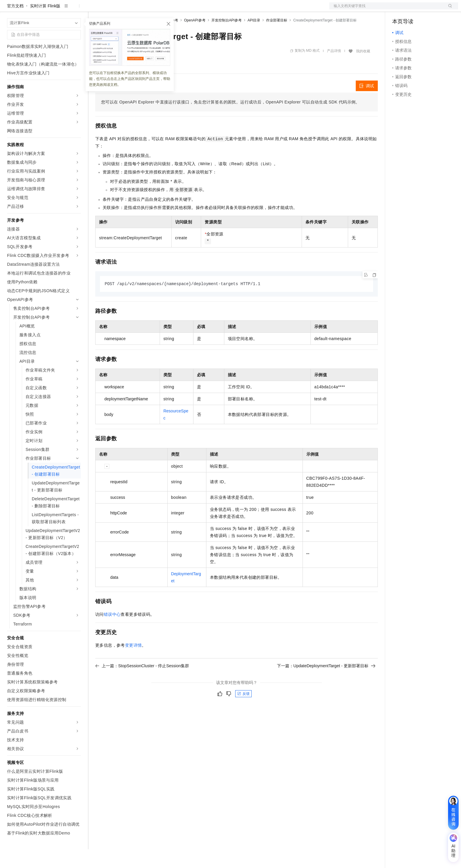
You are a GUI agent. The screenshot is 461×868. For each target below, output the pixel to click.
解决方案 (95, 9)
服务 (173, 9)
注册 (427, 9)
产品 (76, 9)
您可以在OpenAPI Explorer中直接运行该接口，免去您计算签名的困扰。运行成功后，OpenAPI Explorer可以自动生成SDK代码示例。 (230, 121)
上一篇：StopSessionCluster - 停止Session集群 (142, 685)
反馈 (243, 713)
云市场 (143, 9)
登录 (448, 9)
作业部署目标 (277, 39)
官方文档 (15, 25)
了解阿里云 (194, 9)
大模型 (60, 9)
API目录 (254, 39)
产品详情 (334, 70)
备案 (399, 9)
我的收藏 (363, 70)
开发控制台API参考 (227, 39)
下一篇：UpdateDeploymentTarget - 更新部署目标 (326, 685)
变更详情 (133, 664)
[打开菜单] (9, 9)
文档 (386, 9)
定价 (127, 9)
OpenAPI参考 (195, 39)
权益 (113, 9)
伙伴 (159, 9)
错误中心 (112, 633)
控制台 (413, 9)
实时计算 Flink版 (45, 25)
